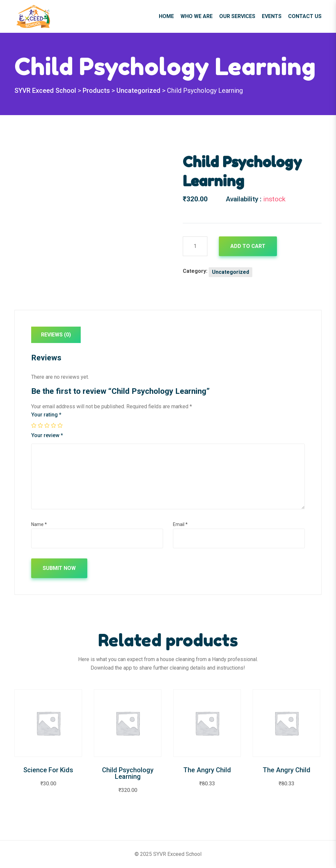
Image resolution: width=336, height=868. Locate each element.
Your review (47, 435)
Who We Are (197, 16)
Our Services (237, 16)
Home (166, 16)
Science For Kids (48, 770)
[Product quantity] (195, 246)
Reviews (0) (56, 335)
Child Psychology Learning (128, 773)
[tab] (56, 336)
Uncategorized (231, 272)
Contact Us (305, 16)
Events (272, 16)
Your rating (46, 415)
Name (39, 524)
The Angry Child (207, 770)
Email (180, 524)
